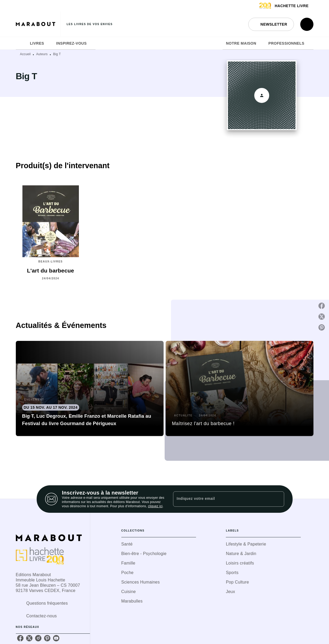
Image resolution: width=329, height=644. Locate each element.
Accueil (25, 54)
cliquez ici (155, 506)
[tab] (21, 43)
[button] (271, 24)
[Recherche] (307, 24)
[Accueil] (38, 24)
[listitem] (20, 638)
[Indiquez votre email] (222, 499)
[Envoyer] (278, 499)
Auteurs (42, 54)
